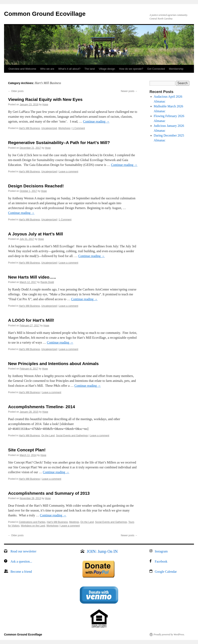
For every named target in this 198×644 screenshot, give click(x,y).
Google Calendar (166, 572)
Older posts (16, 91)
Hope (45, 105)
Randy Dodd (47, 282)
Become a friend (21, 572)
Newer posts (129, 91)
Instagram (161, 551)
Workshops (64, 128)
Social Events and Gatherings (72, 436)
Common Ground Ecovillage (45, 14)
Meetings (74, 522)
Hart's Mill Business (29, 128)
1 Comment (79, 128)
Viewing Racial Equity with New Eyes (45, 99)
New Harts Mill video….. (32, 277)
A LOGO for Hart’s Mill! (31, 320)
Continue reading (96, 121)
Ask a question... (21, 561)
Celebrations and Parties (32, 522)
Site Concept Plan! (27, 450)
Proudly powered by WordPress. (169, 634)
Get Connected (156, 69)
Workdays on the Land (33, 526)
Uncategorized (49, 128)
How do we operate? (131, 69)
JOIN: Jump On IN (102, 551)
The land (90, 69)
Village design (107, 69)
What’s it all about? (69, 69)
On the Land (48, 436)
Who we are (47, 69)
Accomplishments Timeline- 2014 (42, 407)
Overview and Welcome (22, 69)
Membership (176, 69)
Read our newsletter (23, 551)
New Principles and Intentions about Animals (53, 364)
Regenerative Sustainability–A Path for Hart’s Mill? (59, 143)
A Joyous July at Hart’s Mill (36, 234)
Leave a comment (69, 172)
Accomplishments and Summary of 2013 (49, 493)
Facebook (161, 561)
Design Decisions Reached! (36, 186)
